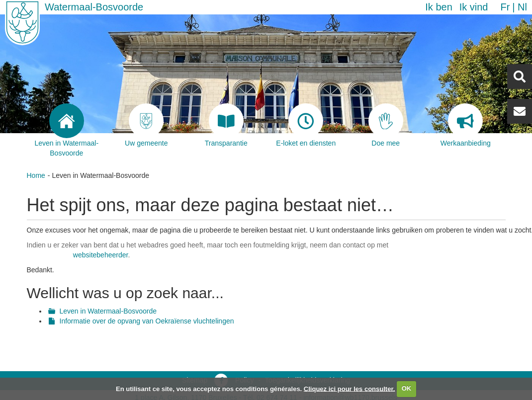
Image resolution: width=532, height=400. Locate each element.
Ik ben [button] (439, 7)
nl (522, 7)
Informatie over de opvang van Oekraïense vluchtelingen (147, 321)
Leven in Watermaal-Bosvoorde (108, 311)
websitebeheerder (101, 255)
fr (505, 7)
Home (36, 175)
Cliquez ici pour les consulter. (350, 388)
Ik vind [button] (474, 7)
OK (407, 388)
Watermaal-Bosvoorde (94, 7)
